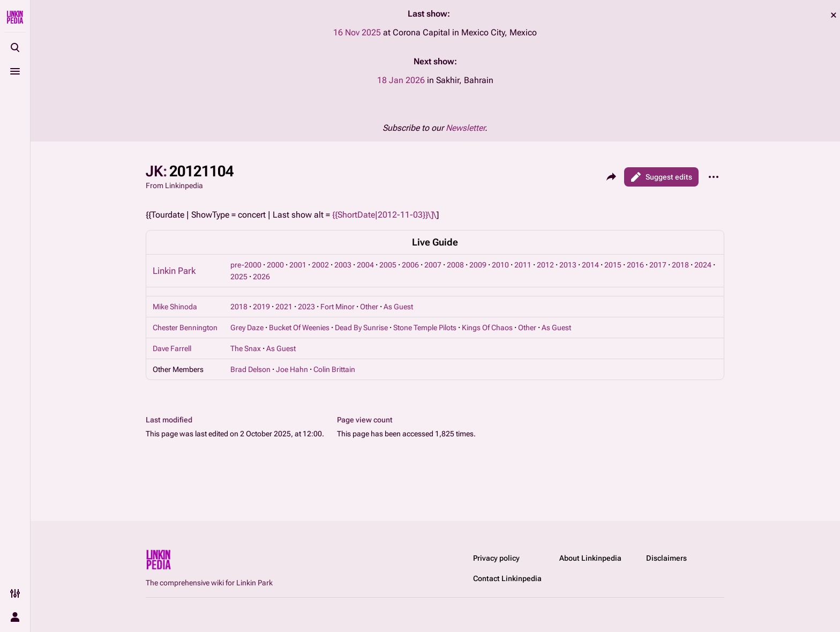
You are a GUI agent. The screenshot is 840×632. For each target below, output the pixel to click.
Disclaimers (666, 558)
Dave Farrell (172, 348)
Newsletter (465, 128)
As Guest (398, 307)
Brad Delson (250, 369)
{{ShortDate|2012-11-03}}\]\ (384, 215)
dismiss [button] (834, 15)
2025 (239, 277)
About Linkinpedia (590, 558)
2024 (703, 265)
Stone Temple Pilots (425, 328)
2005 (388, 265)
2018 (680, 265)
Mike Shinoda (175, 307)
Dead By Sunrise (361, 328)
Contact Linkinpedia (507, 578)
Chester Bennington (185, 328)
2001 (298, 265)
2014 (590, 265)
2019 (261, 307)
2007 (433, 265)
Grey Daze (247, 328)
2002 (320, 265)
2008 (455, 265)
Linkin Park (174, 271)
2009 (478, 265)
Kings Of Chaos (487, 328)
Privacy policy (496, 558)
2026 (261, 277)
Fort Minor (337, 307)
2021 (284, 307)
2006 (410, 265)
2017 (658, 265)
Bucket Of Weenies (299, 328)
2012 (545, 265)
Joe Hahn (292, 369)
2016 (635, 265)
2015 (613, 265)
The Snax (246, 348)
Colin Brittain (334, 369)
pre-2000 (246, 265)
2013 (568, 265)
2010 (500, 265)
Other (369, 307)
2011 (523, 265)
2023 (306, 307)
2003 (343, 265)
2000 (275, 265)
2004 (365, 265)
